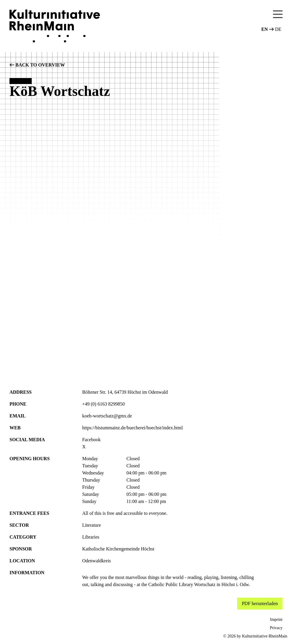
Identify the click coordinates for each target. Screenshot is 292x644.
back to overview (37, 65)
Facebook (91, 440)
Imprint (276, 620)
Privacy (276, 628)
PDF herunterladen (260, 603)
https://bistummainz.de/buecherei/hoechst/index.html (132, 428)
